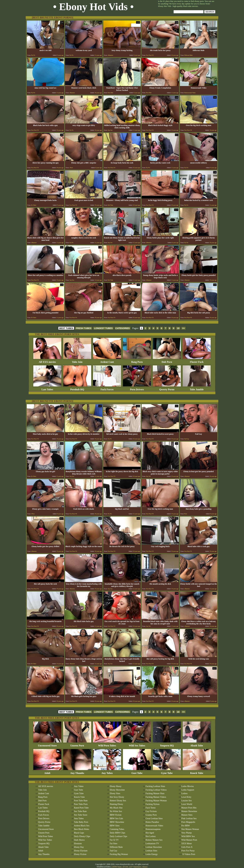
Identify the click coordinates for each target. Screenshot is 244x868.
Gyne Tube (167, 772)
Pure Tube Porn (81, 804)
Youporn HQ (167, 744)
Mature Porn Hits (189, 808)
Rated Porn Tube (81, 808)
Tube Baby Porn (81, 822)
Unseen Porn (77, 744)
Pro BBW (186, 826)
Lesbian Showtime (154, 847)
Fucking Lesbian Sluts (155, 786)
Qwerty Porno (167, 388)
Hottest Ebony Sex (118, 801)
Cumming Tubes (117, 829)
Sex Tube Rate (80, 811)
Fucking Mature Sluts (155, 793)
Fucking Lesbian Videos (156, 790)
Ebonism (78, 844)
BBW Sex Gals (116, 818)
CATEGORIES (123, 328)
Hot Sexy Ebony (117, 797)
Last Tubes (47, 388)
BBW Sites (115, 826)
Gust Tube (137, 772)
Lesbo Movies (188, 786)
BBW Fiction (116, 815)
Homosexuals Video (154, 826)
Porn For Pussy (188, 851)
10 (178, 328)
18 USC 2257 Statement (132, 867)
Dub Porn (167, 361)
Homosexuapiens (153, 829)
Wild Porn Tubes (107, 744)
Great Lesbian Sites (154, 818)
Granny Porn (151, 815)
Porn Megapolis (188, 822)
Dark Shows (79, 840)
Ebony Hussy (116, 786)
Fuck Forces (107, 388)
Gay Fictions (151, 811)
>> (183, 328)
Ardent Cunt (107, 361)
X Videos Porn (189, 854)
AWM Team (117, 867)
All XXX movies (47, 361)
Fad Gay (113, 851)
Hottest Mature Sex (154, 840)
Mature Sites (187, 815)
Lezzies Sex (187, 801)
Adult (47, 772)
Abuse (144, 867)
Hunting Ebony (116, 804)
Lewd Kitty (186, 797)
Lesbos (184, 793)
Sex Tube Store (81, 815)
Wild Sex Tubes (137, 744)
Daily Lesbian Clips (118, 836)
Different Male (116, 847)
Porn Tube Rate (81, 801)
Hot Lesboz (151, 836)
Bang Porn (137, 361)
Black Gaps (79, 833)
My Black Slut (116, 808)
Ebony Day (79, 847)
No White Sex (116, 811)
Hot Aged (150, 833)
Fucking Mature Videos (156, 797)
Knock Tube (197, 772)
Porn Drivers (137, 388)
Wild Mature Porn (189, 840)
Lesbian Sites (151, 851)
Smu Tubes (79, 818)
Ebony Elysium (81, 851)
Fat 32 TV (114, 840)
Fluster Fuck (197, 361)
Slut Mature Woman (190, 829)
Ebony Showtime (117, 790)
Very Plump (187, 833)
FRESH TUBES (84, 328)
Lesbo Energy (152, 854)
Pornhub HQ (77, 388)
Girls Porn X (187, 847)
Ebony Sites (115, 793)
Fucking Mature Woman (156, 801)
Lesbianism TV (152, 844)
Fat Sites (114, 844)
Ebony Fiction (80, 854)
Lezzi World (187, 804)
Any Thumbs (77, 772)
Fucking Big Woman (119, 854)
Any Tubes (107, 772)
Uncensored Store (47, 744)
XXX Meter (187, 844)
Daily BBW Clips (117, 833)
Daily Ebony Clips (82, 836)
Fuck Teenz (150, 808)
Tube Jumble (197, 388)
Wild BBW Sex (188, 836)
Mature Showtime (189, 811)
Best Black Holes (81, 829)
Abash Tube (197, 744)
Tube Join (77, 361)
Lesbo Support (188, 790)
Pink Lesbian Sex (189, 818)
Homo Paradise (152, 822)
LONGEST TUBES (103, 328)
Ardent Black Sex (82, 826)
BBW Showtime (117, 822)
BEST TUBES (66, 328)
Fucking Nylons (152, 804)
